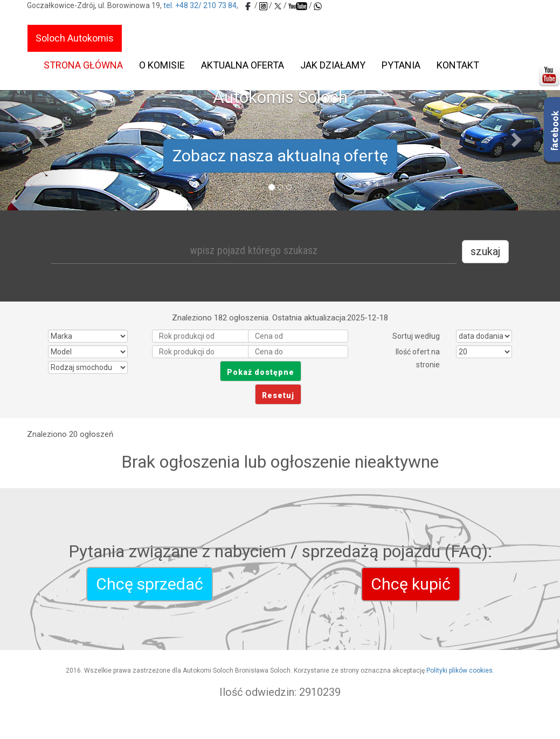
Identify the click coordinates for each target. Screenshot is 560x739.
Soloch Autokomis (75, 38)
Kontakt (458, 65)
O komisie (162, 65)
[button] (42, 137)
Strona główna (83, 65)
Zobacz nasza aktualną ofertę (280, 156)
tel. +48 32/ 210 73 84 (200, 5)
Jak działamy (333, 65)
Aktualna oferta (243, 65)
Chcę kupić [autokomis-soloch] (411, 584)
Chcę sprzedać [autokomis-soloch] (150, 584)
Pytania (401, 65)
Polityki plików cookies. (460, 670)
